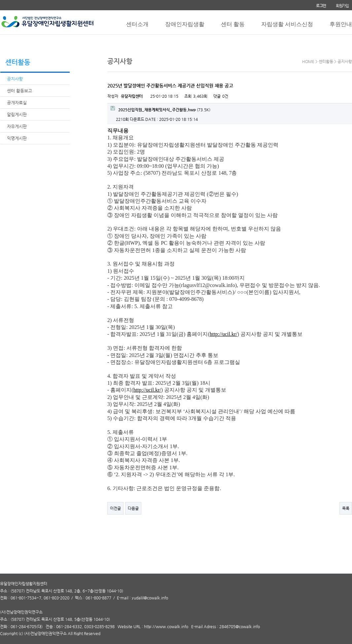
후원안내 (341, 24)
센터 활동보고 (19, 91)
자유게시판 (17, 126)
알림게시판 (17, 114)
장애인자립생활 (185, 24)
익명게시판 (17, 138)
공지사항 (15, 79)
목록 (346, 508)
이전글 (115, 508)
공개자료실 (17, 103)
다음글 (133, 508)
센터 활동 (233, 24)
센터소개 (137, 24)
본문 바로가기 (0, 0)
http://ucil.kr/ (224, 334)
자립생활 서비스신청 (287, 24)
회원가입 (342, 6)
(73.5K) (160, 109)
